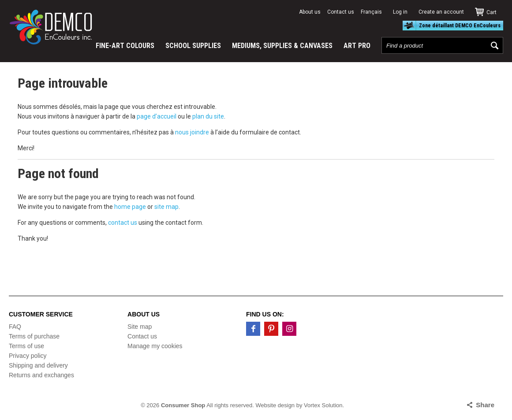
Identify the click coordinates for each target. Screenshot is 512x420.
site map (166, 207)
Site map (140, 327)
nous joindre (192, 132)
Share (485, 405)
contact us (123, 223)
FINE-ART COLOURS (125, 46)
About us (310, 12)
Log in (400, 12)
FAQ (15, 327)
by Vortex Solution (320, 405)
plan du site (208, 116)
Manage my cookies (155, 346)
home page (130, 207)
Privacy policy (28, 356)
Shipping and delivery (38, 365)
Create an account (441, 12)
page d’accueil (157, 116)
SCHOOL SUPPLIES (193, 46)
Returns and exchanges (41, 375)
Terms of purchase (34, 336)
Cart (491, 12)
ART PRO (357, 46)
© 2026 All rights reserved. (197, 405)
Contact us (341, 12)
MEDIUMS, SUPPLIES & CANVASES (282, 46)
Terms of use (26, 346)
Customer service (41, 314)
